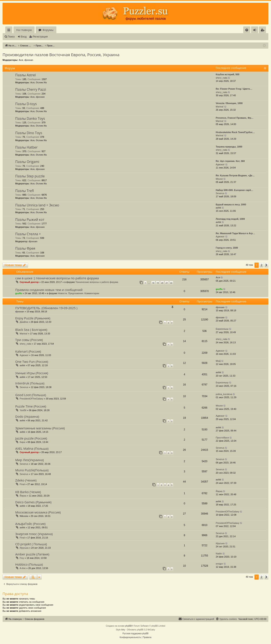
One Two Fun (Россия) (32, 362)
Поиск (11, 37)
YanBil (23, 410)
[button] (266, 265)
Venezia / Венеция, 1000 (229, 103)
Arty (123, 630)
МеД (218, 361)
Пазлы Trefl (25, 191)
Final (22, 484)
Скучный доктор (29, 282)
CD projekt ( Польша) (31, 544)
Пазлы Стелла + (28, 234)
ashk (218, 208)
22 (171, 283)
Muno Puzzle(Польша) (32, 470)
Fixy (22, 558)
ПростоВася (222, 438)
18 (153, 283)
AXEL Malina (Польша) (32, 448)
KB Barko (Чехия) (28, 492)
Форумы (48, 30)
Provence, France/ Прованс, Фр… (235, 118)
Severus (220, 193)
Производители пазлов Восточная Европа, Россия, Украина (61, 55)
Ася (21, 60)
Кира (22, 442)
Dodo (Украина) (27, 416)
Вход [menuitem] (255, 31)
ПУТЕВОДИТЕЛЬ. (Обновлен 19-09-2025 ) (46, 308)
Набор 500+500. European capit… (234, 190)
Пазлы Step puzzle (30, 176)
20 (162, 283)
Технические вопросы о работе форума (97, 282)
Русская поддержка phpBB (135, 634)
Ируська (24, 548)
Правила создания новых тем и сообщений (49, 290)
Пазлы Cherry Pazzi (31, 89)
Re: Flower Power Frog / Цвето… (234, 89)
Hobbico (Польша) (29, 564)
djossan (29, 60)
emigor (219, 564)
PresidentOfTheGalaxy (31, 399)
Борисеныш (222, 329)
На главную (24, 30)
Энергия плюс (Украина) (34, 534)
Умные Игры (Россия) (32, 373)
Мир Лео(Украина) (30, 460)
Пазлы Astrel (26, 75)
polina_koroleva (224, 394)
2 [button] (261, 265)
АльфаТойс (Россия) (30, 524)
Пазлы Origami (27, 162)
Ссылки (10, 31)
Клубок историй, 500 (227, 74)
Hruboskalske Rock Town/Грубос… (235, 132)
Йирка (23, 496)
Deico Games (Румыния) (33, 502)
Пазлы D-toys (26, 104)
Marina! (220, 107)
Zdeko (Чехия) (26, 480)
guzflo (19, 293)
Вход (24, 37)
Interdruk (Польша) (30, 383)
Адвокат (220, 164)
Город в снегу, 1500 (227, 248)
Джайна (24, 322)
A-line (23, 568)
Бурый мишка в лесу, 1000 (231, 204)
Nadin (219, 554)
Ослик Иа (41, 82)
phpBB (128, 626)
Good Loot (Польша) (31, 395)
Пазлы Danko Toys (30, 118)
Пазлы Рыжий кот (30, 220)
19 (158, 283)
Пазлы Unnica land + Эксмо (37, 205)
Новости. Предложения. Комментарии (78, 293)
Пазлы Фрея (25, 248)
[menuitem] (247, 30)
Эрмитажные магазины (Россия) (40, 428)
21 (167, 283)
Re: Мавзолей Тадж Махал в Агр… (235, 233)
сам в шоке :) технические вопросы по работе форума (57, 278)
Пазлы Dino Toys (29, 133)
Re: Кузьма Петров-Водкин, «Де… (235, 175)
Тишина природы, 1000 (229, 147)
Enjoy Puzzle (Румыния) (33, 318)
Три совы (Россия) (29, 340)
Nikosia (24, 516)
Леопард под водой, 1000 (230, 219)
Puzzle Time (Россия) (31, 406)
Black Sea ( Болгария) (31, 330)
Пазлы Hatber (26, 147)
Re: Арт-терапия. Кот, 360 (230, 161)
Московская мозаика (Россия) (38, 512)
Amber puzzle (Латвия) (32, 554)
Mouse (219, 179)
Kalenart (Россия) (28, 351)
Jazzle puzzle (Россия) (31, 438)
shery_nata (221, 78)
